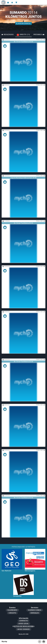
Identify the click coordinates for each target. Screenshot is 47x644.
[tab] (23, 35)
